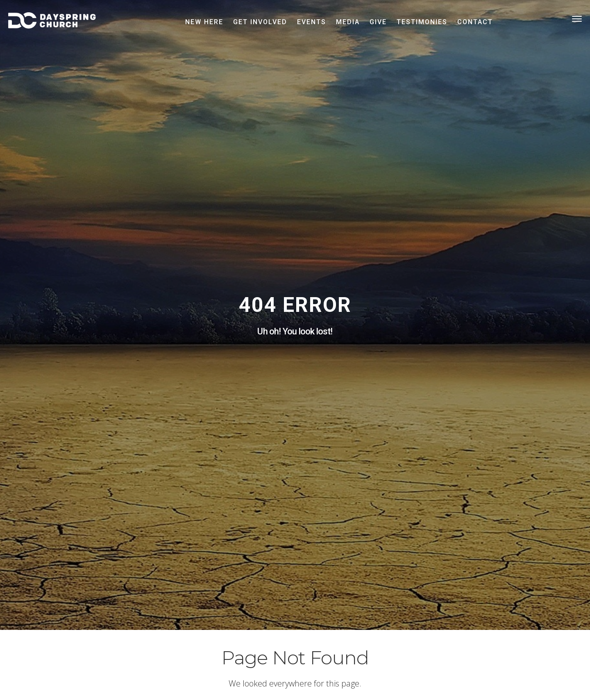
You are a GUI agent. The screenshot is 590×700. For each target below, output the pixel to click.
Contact (475, 22)
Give (378, 22)
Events (312, 22)
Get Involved (260, 22)
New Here (204, 22)
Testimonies (422, 22)
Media (348, 22)
